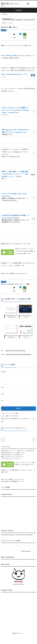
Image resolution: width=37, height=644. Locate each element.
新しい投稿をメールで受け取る (10, 416)
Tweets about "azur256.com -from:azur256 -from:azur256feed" (17, 535)
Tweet (14, 38)
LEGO (3, 10)
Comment (3, 372)
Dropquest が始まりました (14, 55)
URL (2, 401)
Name (2, 387)
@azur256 (4, 453)
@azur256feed (5, 481)
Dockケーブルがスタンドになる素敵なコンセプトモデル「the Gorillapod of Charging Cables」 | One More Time (15, 110)
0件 (29, 284)
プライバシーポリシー (14, 459)
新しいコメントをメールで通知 (11, 413)
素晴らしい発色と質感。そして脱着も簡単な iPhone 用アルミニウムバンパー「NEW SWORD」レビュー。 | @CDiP (15, 174)
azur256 (18, 455)
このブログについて (7, 27)
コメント (24, 284)
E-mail (2, 394)
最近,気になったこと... (10, 5)
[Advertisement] (18, 511)
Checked (4, 30)
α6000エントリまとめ (7, 23)
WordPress (5, 14)
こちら (17, 273)
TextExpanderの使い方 (7, 19)
